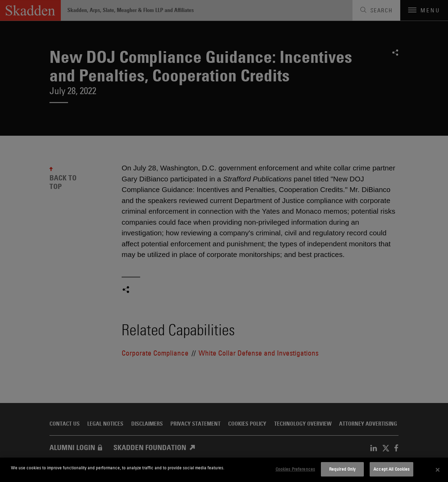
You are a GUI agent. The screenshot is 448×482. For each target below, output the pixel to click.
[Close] (438, 470)
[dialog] (224, 470)
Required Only (343, 469)
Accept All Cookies (391, 469)
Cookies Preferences (295, 469)
